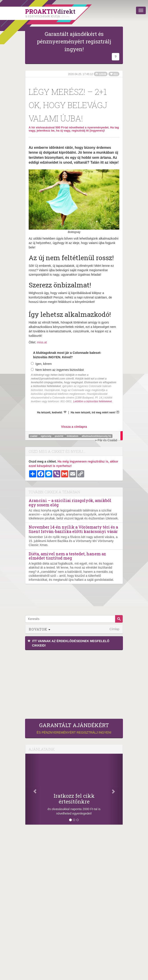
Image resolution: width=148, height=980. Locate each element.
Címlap (114, 629)
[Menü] (141, 10)
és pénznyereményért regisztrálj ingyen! (74, 728)
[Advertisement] (74, 683)
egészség (46, 436)
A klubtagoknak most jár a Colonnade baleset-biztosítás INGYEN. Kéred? (67, 355)
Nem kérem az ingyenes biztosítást (57, 370)
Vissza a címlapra (74, 427)
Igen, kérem (41, 364)
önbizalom (73, 436)
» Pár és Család (106, 440)
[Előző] (33, 789)
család (34, 436)
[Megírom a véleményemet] (118, 412)
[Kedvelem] (65, 412)
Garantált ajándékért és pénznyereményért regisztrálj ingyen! (74, 42)
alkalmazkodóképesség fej (96, 436)
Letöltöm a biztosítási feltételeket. (93, 401)
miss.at (42, 342)
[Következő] (115, 789)
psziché (59, 436)
